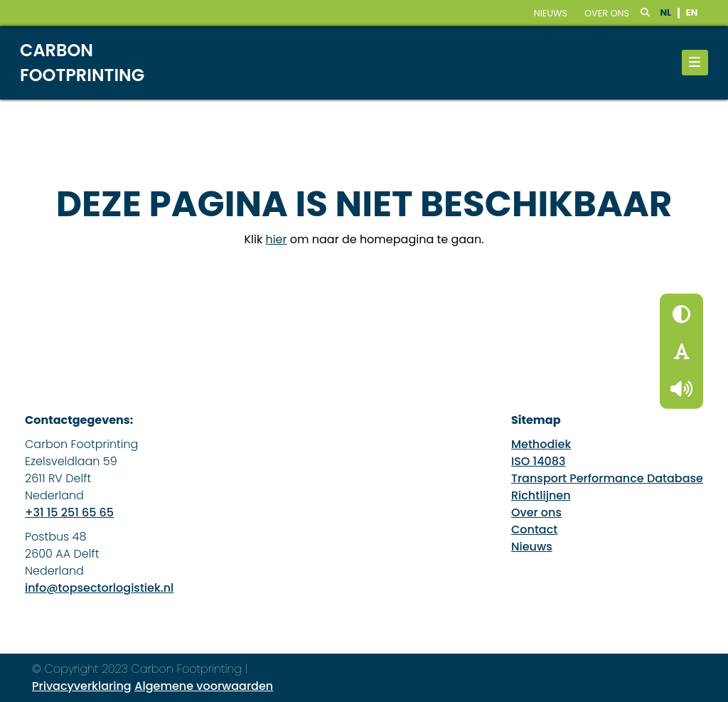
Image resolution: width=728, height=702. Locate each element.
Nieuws (532, 547)
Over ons (607, 13)
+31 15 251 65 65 (69, 512)
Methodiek (541, 444)
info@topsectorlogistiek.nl (99, 588)
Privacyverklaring (82, 686)
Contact (534, 530)
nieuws (551, 13)
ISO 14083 (539, 461)
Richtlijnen (541, 495)
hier (276, 239)
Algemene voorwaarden (204, 686)
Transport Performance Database (607, 478)
